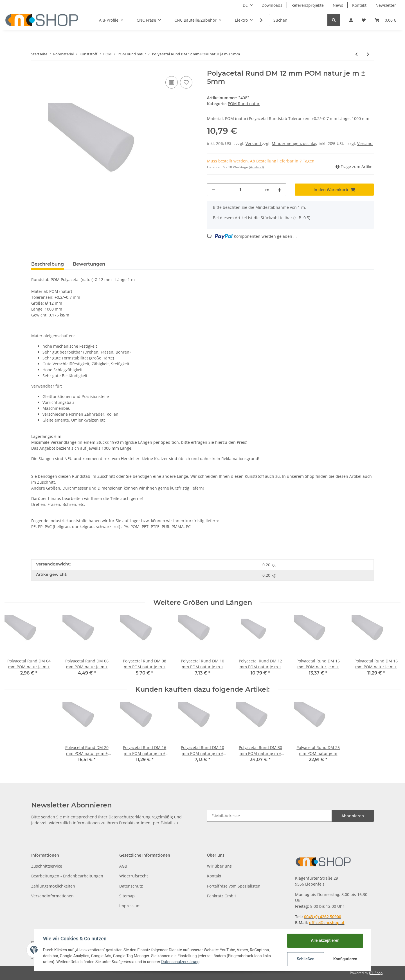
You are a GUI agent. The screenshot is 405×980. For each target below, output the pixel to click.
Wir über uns (219, 866)
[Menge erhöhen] (280, 190)
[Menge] (240, 190)
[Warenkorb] (385, 20)
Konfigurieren (345, 959)
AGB (123, 866)
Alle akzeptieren (325, 940)
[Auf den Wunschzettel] (186, 82)
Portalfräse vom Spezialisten (234, 886)
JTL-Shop (376, 973)
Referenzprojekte (308, 5)
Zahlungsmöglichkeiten (53, 886)
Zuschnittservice (47, 866)
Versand (254, 143)
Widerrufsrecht (134, 876)
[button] (351, 20)
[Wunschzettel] (364, 20)
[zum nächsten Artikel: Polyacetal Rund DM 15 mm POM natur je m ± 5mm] (368, 54)
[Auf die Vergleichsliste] (172, 82)
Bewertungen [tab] (89, 264)
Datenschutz (131, 886)
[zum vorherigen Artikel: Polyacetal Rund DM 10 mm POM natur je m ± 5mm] (356, 54)
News (338, 5)
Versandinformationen (52, 896)
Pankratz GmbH (222, 896)
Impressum (130, 906)
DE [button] (245, 5)
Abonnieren (353, 816)
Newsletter (386, 5)
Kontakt (359, 5)
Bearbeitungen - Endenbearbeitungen (67, 876)
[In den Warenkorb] (335, 190)
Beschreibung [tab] (48, 264)
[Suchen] (298, 20)
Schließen (306, 959)
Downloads (272, 5)
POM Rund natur (244, 104)
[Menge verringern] (213, 190)
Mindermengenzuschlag (295, 143)
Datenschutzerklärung (130, 817)
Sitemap (127, 896)
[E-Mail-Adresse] (269, 816)
